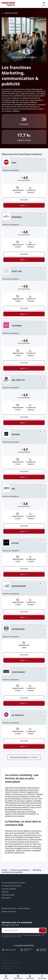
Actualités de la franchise (11, 886)
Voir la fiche (24, 200)
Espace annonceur (9, 911)
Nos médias (6, 898)
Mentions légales (7, 960)
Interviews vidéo (8, 895)
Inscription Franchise (9, 971)
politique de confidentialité (33, 935)
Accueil (4, 870)
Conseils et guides (9, 889)
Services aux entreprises (20, 870)
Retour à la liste (10, 13)
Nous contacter (7, 968)
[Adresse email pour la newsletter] (20, 930)
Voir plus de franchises (24, 757)
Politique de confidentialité (11, 963)
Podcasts (5, 892)
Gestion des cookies (8, 966)
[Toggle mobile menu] (44, 4)
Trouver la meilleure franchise (13, 883)
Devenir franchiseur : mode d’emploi (16, 908)
